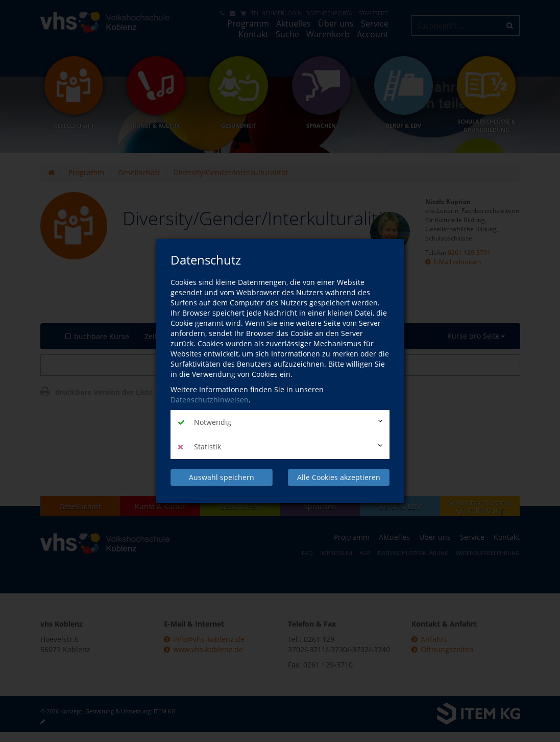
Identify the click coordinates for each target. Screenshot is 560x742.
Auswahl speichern (222, 477)
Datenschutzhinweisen (210, 400)
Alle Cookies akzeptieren (339, 477)
